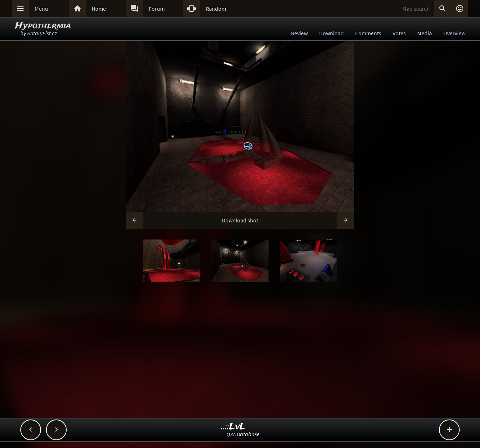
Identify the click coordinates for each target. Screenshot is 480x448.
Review (299, 33)
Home (99, 9)
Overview (454, 33)
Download (331, 33)
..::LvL (233, 427)
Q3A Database (243, 434)
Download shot (240, 220)
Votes (399, 33)
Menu (41, 9)
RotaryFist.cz (42, 33)
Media (425, 33)
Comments (368, 33)
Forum (157, 9)
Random (216, 9)
